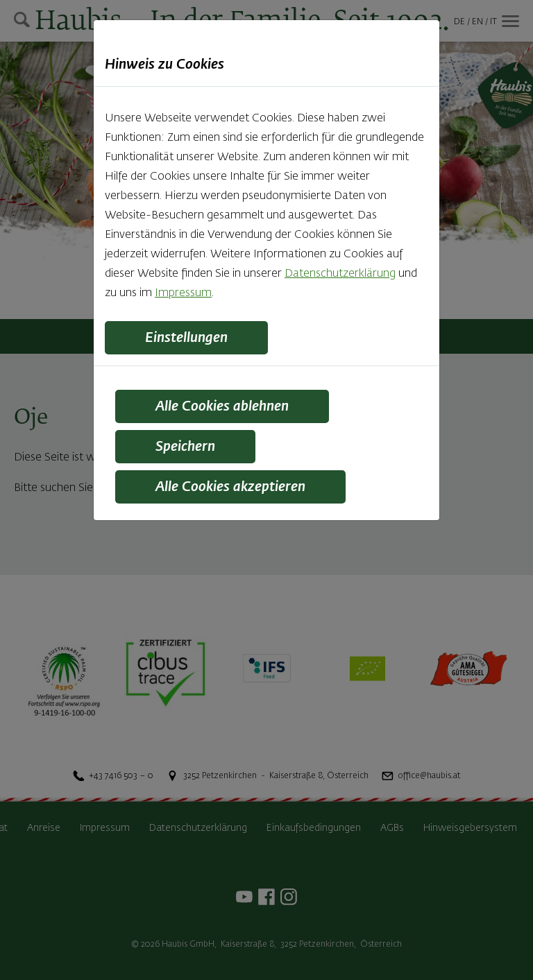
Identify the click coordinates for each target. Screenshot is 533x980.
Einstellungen (186, 338)
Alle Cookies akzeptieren (230, 487)
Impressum (183, 293)
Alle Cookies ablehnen (222, 406)
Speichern (185, 447)
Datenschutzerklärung (340, 274)
